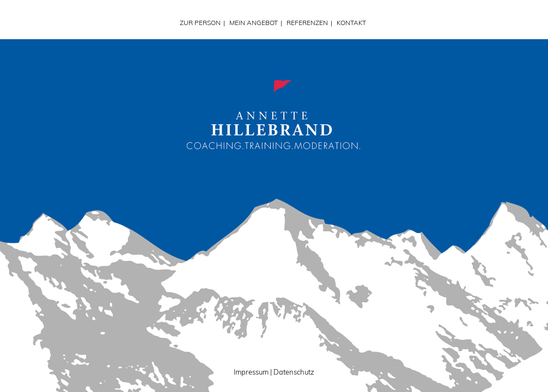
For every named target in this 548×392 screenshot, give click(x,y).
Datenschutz (294, 372)
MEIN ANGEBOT (254, 23)
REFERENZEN (307, 23)
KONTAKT (351, 23)
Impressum (251, 372)
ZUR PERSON (200, 23)
